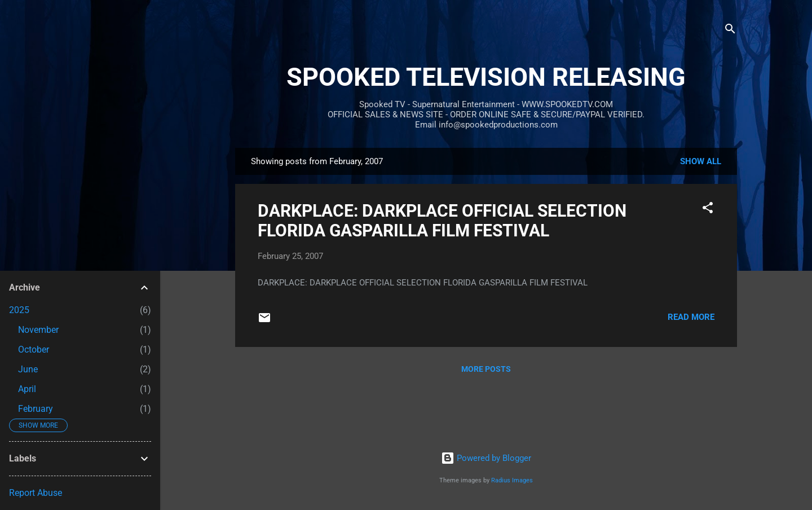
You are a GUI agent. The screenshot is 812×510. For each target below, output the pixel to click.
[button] (708, 210)
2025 (19, 310)
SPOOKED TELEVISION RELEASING (486, 77)
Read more (691, 317)
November (38, 330)
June (28, 369)
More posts (486, 369)
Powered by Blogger (486, 458)
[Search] (730, 31)
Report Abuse (36, 493)
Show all (701, 161)
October (34, 349)
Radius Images (512, 480)
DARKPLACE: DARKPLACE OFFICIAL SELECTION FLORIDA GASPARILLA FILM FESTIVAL (442, 221)
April (27, 389)
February (36, 409)
